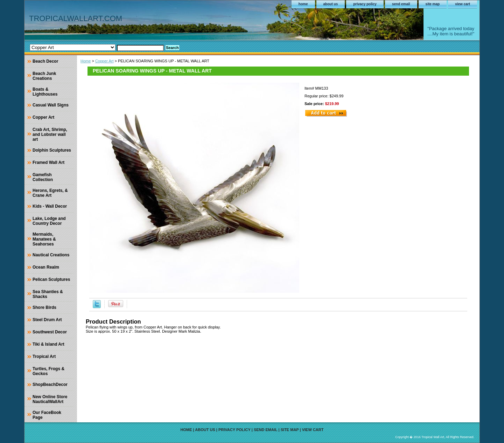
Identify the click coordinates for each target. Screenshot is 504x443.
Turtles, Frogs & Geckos (48, 371)
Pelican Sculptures (51, 279)
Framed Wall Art (48, 162)
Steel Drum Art (47, 320)
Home (86, 61)
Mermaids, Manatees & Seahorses (44, 239)
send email (401, 4)
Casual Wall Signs (51, 105)
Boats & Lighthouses (45, 92)
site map (433, 4)
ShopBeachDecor (50, 385)
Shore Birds (44, 307)
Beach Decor (45, 61)
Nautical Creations (51, 255)
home (303, 4)
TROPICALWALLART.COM (76, 18)
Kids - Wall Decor (50, 206)
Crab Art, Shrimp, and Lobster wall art (50, 134)
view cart (463, 4)
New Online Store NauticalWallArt (50, 399)
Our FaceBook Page (47, 415)
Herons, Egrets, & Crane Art (50, 193)
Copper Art (104, 61)
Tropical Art (44, 357)
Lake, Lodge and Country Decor (49, 221)
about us (331, 4)
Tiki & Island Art (48, 344)
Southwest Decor (50, 332)
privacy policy (365, 4)
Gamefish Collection (43, 177)
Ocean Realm (46, 267)
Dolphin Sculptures (52, 150)
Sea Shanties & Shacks (48, 294)
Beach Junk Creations (44, 76)
